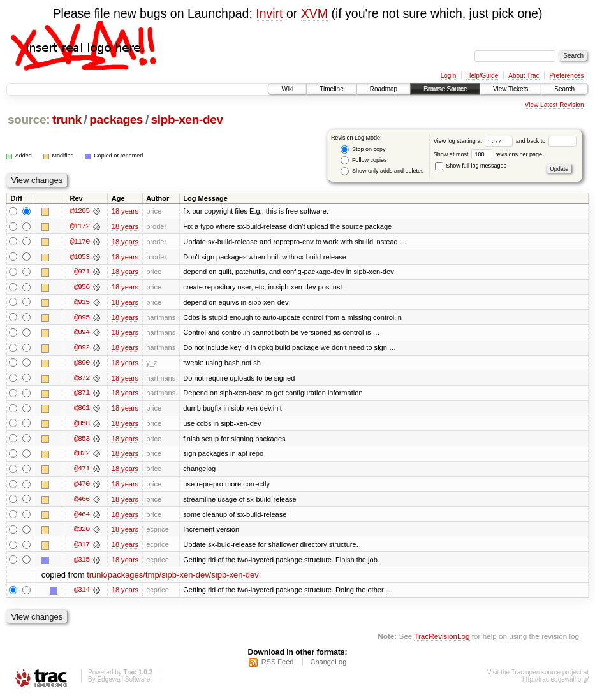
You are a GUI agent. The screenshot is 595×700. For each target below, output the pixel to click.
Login (448, 76)
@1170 (80, 242)
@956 (82, 288)
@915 (82, 303)
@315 (82, 563)
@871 (82, 395)
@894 (82, 333)
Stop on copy (363, 149)
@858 (82, 425)
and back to (546, 141)
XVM (314, 13)
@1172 (80, 226)
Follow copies (364, 160)
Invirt (269, 13)
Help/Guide (482, 76)
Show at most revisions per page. (489, 154)
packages (116, 120)
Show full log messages (471, 166)
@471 (82, 471)
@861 (82, 410)
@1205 (80, 211)
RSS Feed (278, 666)
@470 (82, 486)
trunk (67, 120)
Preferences (567, 76)
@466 (82, 502)
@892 (82, 349)
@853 (82, 441)
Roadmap (384, 89)
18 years (125, 211)
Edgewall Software (123, 683)
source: (29, 120)
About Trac (524, 76)
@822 (82, 456)
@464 (82, 517)
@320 (82, 532)
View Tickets (511, 89)
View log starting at (475, 141)
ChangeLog (328, 666)
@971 (82, 272)
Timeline (331, 89)
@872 (82, 379)
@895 (82, 318)
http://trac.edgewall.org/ (555, 683)
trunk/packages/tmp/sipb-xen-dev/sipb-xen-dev (173, 579)
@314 (82, 594)
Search (564, 89)
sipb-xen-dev (187, 120)
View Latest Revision (555, 105)
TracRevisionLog (442, 640)
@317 (82, 548)
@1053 (80, 257)
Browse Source (445, 89)
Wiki (287, 89)
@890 (82, 364)
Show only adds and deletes (382, 171)
